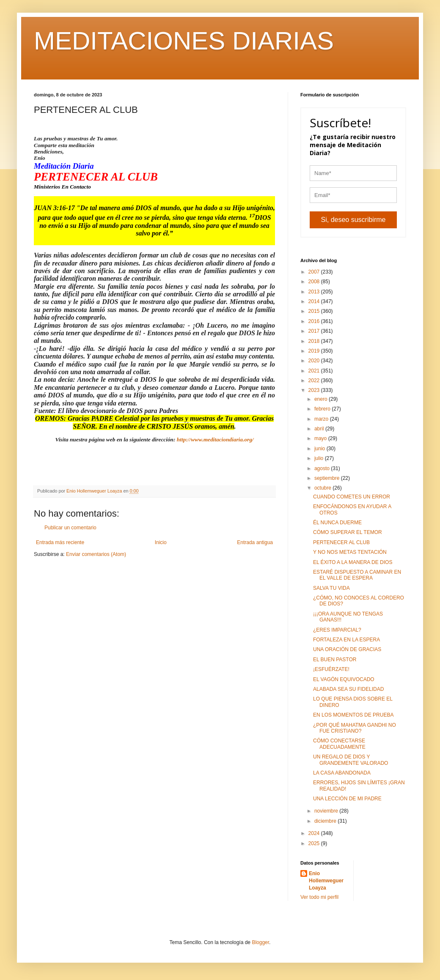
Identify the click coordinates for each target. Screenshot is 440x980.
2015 (315, 311)
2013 (315, 292)
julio (320, 458)
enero (322, 399)
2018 (315, 341)
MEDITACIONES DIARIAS (184, 41)
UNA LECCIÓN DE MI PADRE (347, 799)
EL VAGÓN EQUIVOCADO (344, 679)
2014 (315, 301)
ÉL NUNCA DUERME (337, 523)
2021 (315, 371)
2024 (315, 833)
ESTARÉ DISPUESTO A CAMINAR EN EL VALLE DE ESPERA (357, 575)
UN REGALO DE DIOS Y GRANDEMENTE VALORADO (351, 760)
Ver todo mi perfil (319, 897)
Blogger (260, 942)
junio (320, 449)
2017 (315, 331)
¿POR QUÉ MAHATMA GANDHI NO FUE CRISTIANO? (355, 728)
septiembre (328, 478)
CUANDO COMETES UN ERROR (352, 497)
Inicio (161, 542)
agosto (323, 468)
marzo (322, 419)
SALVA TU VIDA (331, 588)
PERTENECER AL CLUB (341, 542)
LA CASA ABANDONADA (342, 773)
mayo (321, 438)
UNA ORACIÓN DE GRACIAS (347, 649)
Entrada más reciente (60, 542)
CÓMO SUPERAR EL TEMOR (348, 532)
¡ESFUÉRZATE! (331, 669)
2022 (315, 381)
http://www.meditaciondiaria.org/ (215, 439)
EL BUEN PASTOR (335, 660)
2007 (315, 272)
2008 (315, 282)
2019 (315, 351)
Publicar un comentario (70, 528)
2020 (315, 361)
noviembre (327, 811)
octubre (323, 488)
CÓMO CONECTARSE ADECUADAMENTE (339, 744)
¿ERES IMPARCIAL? (337, 630)
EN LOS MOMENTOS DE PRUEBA (353, 715)
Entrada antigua (255, 542)
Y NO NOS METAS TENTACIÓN (350, 552)
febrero (323, 409)
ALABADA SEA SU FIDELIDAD (348, 689)
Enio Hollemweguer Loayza (326, 881)
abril (320, 429)
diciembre (326, 821)
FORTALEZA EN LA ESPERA (346, 640)
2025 (315, 843)
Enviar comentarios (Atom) (96, 554)
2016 (315, 321)
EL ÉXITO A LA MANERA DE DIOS (353, 562)
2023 (315, 390)
